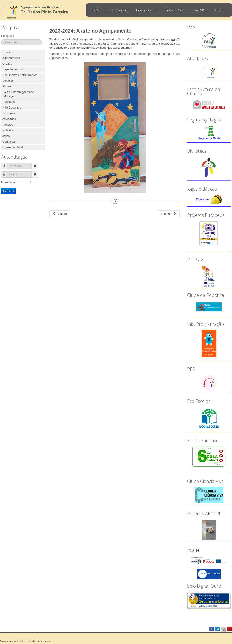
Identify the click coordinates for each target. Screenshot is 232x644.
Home (6, 52)
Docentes (9, 102)
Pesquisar (8, 36)
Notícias (8, 130)
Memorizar (8, 182)
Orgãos (7, 64)
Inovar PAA (175, 10)
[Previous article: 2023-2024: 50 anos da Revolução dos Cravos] (60, 214)
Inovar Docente (148, 10)
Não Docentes (12, 107)
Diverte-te (202, 199)
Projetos (8, 125)
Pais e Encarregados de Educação (18, 94)
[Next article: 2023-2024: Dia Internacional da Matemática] (168, 214)
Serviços (8, 81)
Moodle (220, 10)
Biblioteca (9, 113)
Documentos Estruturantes (20, 75)
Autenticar (8, 191)
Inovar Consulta (117, 10)
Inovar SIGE (198, 10)
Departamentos (12, 69)
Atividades (9, 119)
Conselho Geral (13, 147)
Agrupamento (11, 58)
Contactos (9, 142)
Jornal (6, 136)
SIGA (95, 10)
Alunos (7, 86)
